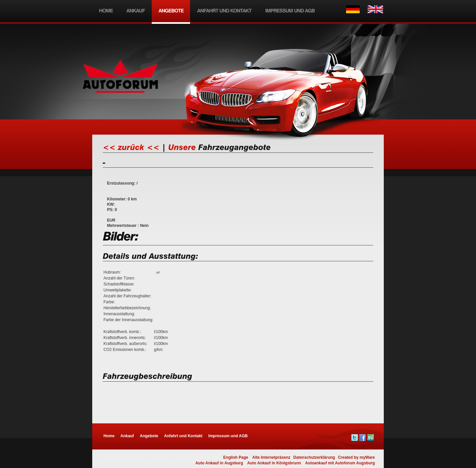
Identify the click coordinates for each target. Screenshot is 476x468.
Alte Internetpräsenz (271, 457)
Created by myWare (356, 457)
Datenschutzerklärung (314, 457)
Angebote (149, 436)
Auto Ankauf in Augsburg (219, 463)
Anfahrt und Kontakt (183, 436)
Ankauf (127, 436)
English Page (236, 457)
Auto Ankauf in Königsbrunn (274, 463)
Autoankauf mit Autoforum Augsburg (340, 463)
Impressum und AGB (228, 436)
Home (109, 436)
